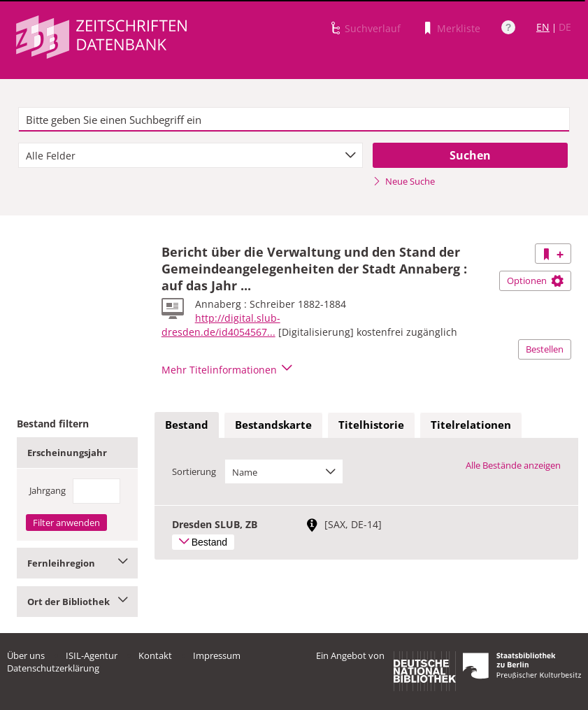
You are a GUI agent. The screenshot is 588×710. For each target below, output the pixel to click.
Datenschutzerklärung (53, 668)
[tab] (187, 425)
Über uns (26, 655)
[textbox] (294, 120)
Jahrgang (48, 490)
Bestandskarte (273, 425)
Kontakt (155, 655)
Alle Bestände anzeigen (513, 465)
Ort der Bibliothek (77, 602)
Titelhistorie (371, 425)
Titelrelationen (471, 425)
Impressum (217, 655)
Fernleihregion (77, 563)
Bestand (187, 425)
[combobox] (191, 155)
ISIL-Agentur (92, 655)
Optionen (535, 281)
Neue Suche (404, 181)
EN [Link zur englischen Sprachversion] (543, 27)
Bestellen (545, 349)
